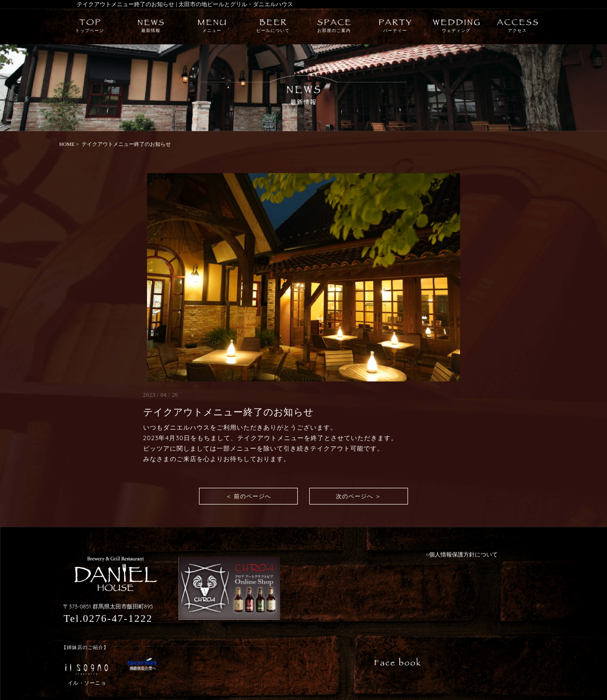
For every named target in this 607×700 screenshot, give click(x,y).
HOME (67, 144)
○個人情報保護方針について (462, 555)
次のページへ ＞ (359, 496)
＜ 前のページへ (248, 496)
